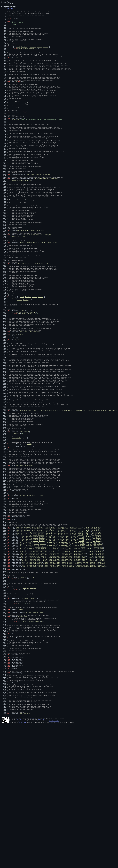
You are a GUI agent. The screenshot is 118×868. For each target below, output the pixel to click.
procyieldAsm (17, 525)
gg (16, 407)
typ (17, 632)
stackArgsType (25, 492)
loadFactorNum (32, 290)
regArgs (104, 492)
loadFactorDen (51, 290)
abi (110, 492)
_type (34, 492)
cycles (21, 518)
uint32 (97, 492)
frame (26, 397)
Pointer (24, 56)
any (23, 372)
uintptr (33, 56)
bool (48, 316)
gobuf (21, 401)
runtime (10, 10)
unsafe (18, 56)
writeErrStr (16, 143)
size (37, 316)
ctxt (31, 397)
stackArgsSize (67, 492)
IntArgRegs (27, 856)
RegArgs (115, 492)
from (22, 276)
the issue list (54, 863)
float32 (23, 290)
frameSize (90, 492)
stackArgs (45, 492)
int (25, 739)
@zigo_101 (23, 865)
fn (16, 97)
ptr (29, 208)
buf (16, 401)
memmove (15, 283)
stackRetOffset (80, 492)
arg (24, 594)
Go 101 (19, 862)
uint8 (25, 745)
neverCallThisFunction (25, 558)
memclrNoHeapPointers (20, 216)
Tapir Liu (41, 862)
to (18, 276)
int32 (41, 594)
